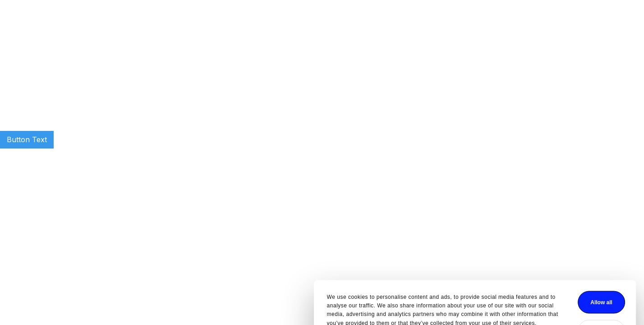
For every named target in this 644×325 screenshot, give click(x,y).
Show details (191, 302)
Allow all (448, 267)
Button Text (27, 139)
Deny (448, 296)
